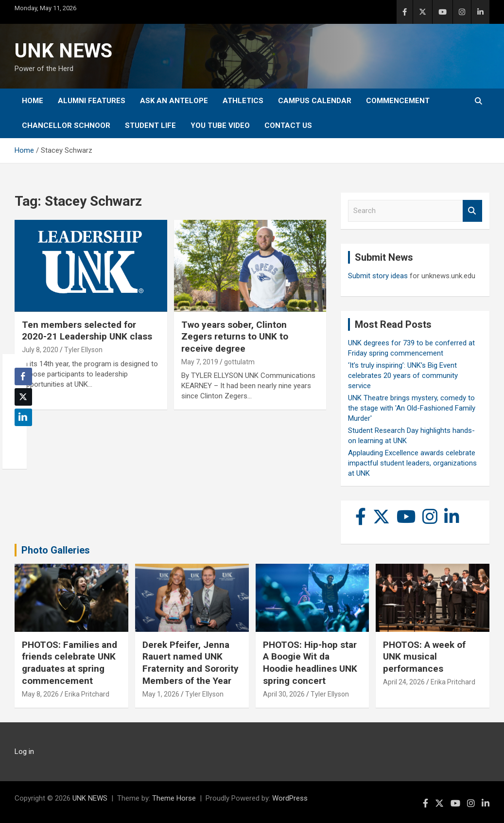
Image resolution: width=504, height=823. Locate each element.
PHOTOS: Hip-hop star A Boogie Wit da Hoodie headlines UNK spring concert (310, 663)
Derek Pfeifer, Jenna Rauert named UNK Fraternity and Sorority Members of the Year (191, 663)
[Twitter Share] (23, 397)
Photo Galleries (56, 550)
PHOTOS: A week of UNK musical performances (424, 657)
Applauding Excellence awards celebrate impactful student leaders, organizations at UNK (412, 463)
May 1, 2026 (161, 694)
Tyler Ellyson (83, 350)
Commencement (398, 101)
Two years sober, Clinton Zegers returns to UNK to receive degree (235, 337)
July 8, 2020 (40, 350)
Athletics (243, 101)
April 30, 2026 (284, 694)
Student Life (150, 125)
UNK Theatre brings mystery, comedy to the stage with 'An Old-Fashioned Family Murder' (412, 408)
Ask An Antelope (174, 101)
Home (33, 101)
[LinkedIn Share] (23, 417)
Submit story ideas (378, 276)
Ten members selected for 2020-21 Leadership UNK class (87, 331)
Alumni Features (92, 101)
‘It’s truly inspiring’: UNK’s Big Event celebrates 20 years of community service (403, 376)
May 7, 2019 (200, 362)
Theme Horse (174, 798)
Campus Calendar (315, 101)
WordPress (290, 798)
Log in (24, 751)
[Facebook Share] (23, 376)
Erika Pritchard (87, 694)
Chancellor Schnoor (66, 125)
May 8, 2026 (40, 694)
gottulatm (239, 362)
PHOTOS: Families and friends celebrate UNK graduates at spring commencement (70, 663)
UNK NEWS (63, 51)
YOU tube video (220, 125)
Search (472, 211)
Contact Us (288, 125)
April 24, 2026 (404, 682)
